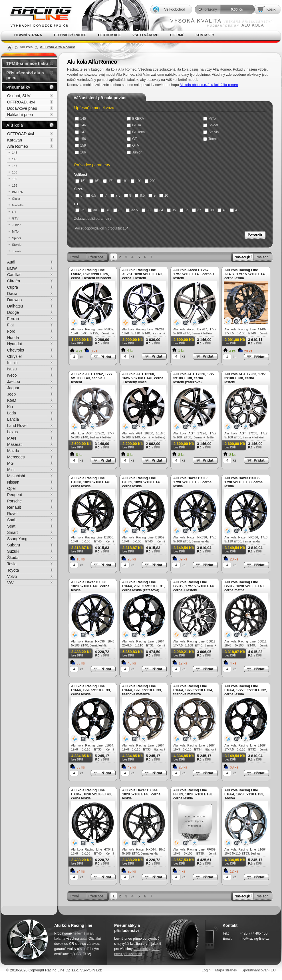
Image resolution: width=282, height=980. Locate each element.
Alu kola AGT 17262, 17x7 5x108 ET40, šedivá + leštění (92, 378)
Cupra (13, 287)
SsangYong (17, 539)
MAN (12, 438)
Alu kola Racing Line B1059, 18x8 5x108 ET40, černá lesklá (142, 482)
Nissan (13, 482)
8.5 (140, 195)
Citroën (14, 281)
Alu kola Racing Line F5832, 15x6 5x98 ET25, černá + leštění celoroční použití (91, 276)
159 (80, 145)
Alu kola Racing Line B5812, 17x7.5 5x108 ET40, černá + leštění (195, 586)
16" (94, 181)
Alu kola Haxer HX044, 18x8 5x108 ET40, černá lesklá (141, 794)
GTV (133, 145)
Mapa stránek (226, 970)
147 (80, 132)
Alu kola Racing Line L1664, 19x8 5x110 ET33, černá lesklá (91, 690)
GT (132, 139)
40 (222, 210)
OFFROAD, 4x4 (21, 102)
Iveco (12, 375)
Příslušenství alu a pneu (25, 75)
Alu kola (15, 125)
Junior (134, 152)
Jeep (11, 394)
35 (171, 210)
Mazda (13, 451)
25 (80, 210)
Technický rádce (70, 35)
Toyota (13, 570)
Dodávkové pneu (22, 108)
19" (136, 181)
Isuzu (12, 369)
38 (209, 210)
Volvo (12, 576)
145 (80, 119)
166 (80, 152)
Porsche (14, 501)
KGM (12, 400)
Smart (12, 532)
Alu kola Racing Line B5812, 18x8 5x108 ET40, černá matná (244, 586)
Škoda (13, 558)
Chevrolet (16, 350)
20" (150, 181)
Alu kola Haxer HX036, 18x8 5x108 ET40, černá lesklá (90, 586)
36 (184, 210)
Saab (12, 520)
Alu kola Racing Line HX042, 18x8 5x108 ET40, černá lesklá (91, 794)
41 (234, 210)
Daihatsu (15, 306)
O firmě (177, 35)
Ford (11, 331)
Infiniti (12, 363)
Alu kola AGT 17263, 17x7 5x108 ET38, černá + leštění (245, 378)
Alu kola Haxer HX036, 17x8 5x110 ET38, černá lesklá (243, 482)
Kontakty (205, 35)
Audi (11, 262)
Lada (12, 413)
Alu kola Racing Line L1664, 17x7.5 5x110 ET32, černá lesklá (246, 690)
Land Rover (17, 426)
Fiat (10, 325)
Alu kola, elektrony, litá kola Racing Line (37, 15)
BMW (12, 268)
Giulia (134, 125)
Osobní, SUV (19, 96)
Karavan (15, 140)
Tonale (211, 139)
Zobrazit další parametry (93, 219)
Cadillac (14, 275)
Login (206, 970)
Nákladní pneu (20, 115)
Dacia (12, 294)
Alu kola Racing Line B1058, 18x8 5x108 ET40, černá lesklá (91, 482)
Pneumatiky (18, 87)
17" (108, 181)
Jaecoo (14, 382)
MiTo (209, 119)
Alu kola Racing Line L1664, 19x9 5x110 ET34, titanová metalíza (193, 690)
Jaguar (13, 388)
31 (105, 210)
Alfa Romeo (18, 146)
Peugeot (15, 495)
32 (118, 210)
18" (122, 181)
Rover (12, 514)
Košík (271, 9)
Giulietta (136, 132)
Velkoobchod (175, 9)
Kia (10, 407)
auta (83, 939)
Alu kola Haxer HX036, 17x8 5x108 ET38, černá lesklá (192, 482)
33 (146, 210)
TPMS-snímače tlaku (27, 63)
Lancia (13, 419)
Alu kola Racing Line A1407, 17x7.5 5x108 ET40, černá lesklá (246, 274)
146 (80, 125)
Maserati (15, 444)
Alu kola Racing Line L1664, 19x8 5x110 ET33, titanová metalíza (142, 690)
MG (10, 463)
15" (80, 181)
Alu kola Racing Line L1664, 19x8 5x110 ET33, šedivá (244, 794)
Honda (13, 338)
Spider (211, 125)
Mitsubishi (16, 476)
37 (197, 210)
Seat (11, 526)
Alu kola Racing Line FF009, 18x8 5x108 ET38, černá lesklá (193, 794)
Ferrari (13, 319)
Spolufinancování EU (259, 970)
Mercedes (16, 457)
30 (92, 210)
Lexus (12, 432)
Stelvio (211, 132)
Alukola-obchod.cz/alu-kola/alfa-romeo (209, 85)
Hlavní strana (28, 35)
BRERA (135, 119)
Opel (11, 488)
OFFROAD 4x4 (21, 134)
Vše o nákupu (145, 35)
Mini (11, 470)
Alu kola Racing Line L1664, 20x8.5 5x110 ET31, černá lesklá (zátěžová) (143, 586)
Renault (14, 507)
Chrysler (15, 356)
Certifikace (109, 35)
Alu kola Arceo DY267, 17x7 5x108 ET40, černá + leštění (194, 274)
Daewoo (14, 300)
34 (159, 210)
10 (164, 195)
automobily (142, 949)
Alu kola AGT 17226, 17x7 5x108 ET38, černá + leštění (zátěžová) (194, 378)
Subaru (14, 545)
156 (80, 139)
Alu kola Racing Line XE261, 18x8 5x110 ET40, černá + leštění (142, 274)
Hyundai (14, 344)
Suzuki (13, 551)
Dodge (13, 312)
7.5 (115, 195)
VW (10, 583)
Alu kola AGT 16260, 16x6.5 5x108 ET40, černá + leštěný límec (143, 378)
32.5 (132, 210)
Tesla (12, 564)
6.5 (91, 195)
